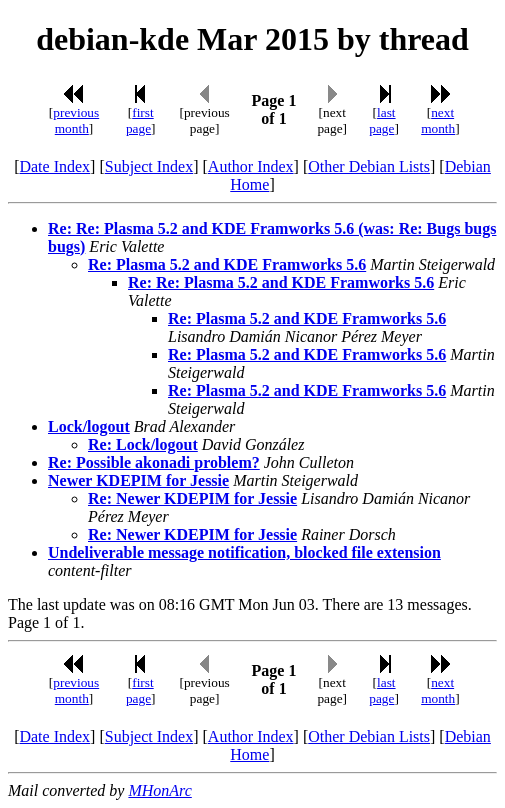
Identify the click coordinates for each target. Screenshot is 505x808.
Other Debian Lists (369, 166)
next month (438, 120)
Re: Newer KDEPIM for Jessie (192, 498)
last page (382, 120)
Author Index (251, 166)
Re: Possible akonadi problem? (154, 462)
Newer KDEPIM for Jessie (138, 480)
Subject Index (149, 166)
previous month (76, 120)
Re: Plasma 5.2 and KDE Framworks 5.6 (227, 264)
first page (140, 120)
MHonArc (159, 790)
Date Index (54, 166)
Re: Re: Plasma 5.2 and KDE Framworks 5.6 (281, 282)
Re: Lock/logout (143, 444)
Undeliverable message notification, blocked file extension (244, 552)
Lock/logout (89, 426)
